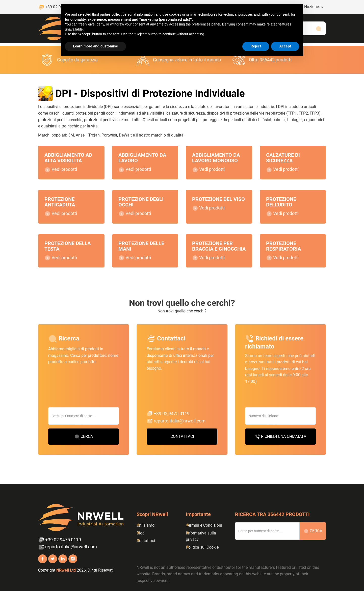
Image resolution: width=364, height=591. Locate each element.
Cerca (84, 443)
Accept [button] (285, 46)
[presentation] (283, 403)
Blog (141, 533)
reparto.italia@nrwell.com (176, 427)
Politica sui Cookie (202, 547)
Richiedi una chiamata (281, 443)
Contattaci (182, 442)
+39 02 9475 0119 (168, 420)
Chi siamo (146, 525)
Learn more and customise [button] (95, 46)
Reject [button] (256, 46)
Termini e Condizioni (204, 525)
